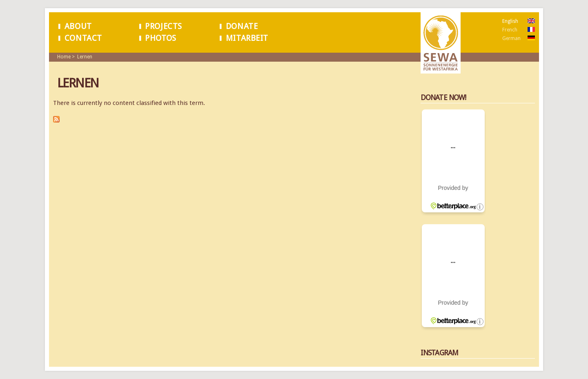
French (510, 30)
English (510, 21)
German (511, 38)
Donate (242, 26)
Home (64, 57)
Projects (164, 26)
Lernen (85, 57)
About (78, 26)
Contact (83, 38)
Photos (161, 38)
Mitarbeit (247, 38)
